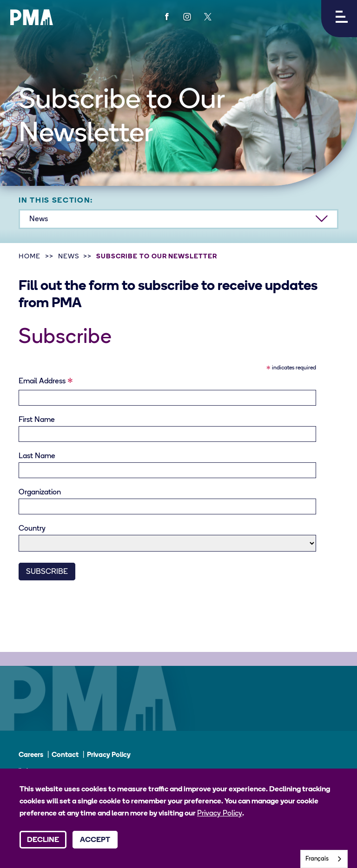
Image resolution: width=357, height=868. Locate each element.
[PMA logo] (32, 17)
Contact (65, 755)
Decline (43, 840)
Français (317, 859)
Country (32, 529)
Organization (40, 493)
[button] (339, 19)
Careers (31, 755)
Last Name (37, 456)
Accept (95, 840)
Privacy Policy (109, 755)
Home (30, 257)
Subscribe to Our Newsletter (157, 257)
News (69, 257)
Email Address (46, 383)
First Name (37, 420)
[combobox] (324, 859)
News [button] (39, 219)
